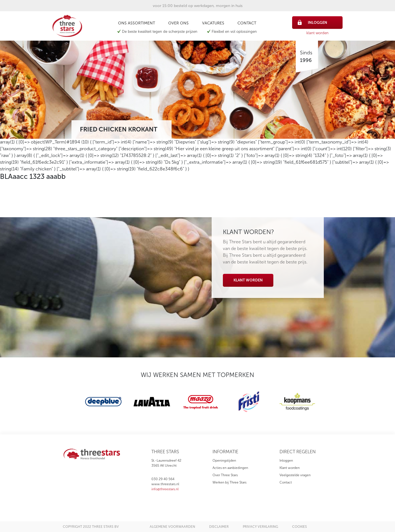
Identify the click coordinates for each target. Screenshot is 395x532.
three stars (165, 452)
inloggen (312, 22)
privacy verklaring (260, 527)
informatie (225, 452)
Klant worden (248, 280)
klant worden (317, 33)
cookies (300, 527)
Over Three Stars (225, 475)
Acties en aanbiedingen (230, 468)
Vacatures (213, 23)
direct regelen (298, 452)
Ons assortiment (137, 23)
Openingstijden (224, 461)
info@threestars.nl (165, 489)
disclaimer (219, 527)
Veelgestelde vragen (295, 475)
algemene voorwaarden (172, 527)
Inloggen (286, 461)
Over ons (178, 23)
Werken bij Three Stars (229, 482)
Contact (247, 23)
